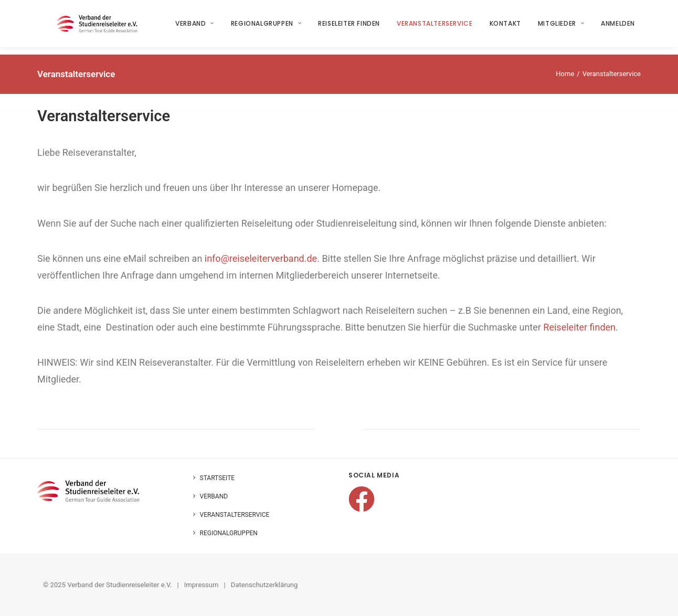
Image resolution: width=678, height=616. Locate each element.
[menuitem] (199, 27)
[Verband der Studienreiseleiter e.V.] (100, 27)
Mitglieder (561, 27)
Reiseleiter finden (349, 27)
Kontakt (505, 27)
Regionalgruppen (266, 27)
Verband (195, 27)
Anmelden (618, 27)
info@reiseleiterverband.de (261, 258)
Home (565, 74)
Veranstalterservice (435, 27)
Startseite (218, 478)
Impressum (202, 585)
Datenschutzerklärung (264, 585)
